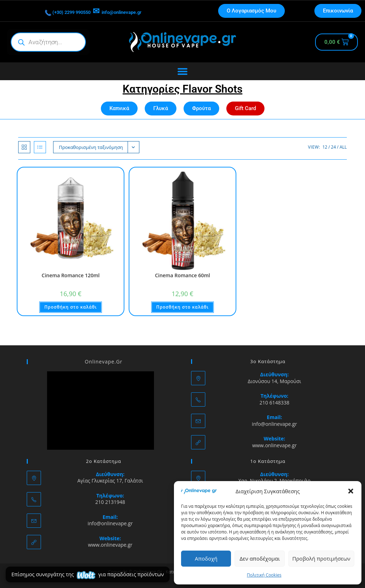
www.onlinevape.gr (274, 445)
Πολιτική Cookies (264, 575)
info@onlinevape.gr (138, 11)
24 (334, 147)
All (343, 147)
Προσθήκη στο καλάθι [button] (70, 307)
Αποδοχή (206, 558)
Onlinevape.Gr (104, 361)
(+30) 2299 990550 (52, 11)
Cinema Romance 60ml (183, 275)
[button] (351, 491)
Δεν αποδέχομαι (260, 558)
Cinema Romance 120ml (71, 275)
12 (325, 147)
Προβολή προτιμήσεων (321, 558)
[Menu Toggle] (182, 71)
